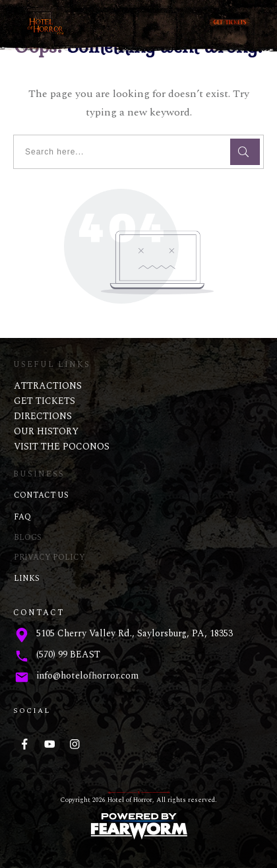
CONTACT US (41, 495)
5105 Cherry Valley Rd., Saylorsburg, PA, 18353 (135, 633)
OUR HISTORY (46, 431)
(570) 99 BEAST (68, 654)
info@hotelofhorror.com (87, 676)
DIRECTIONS (43, 416)
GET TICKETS (45, 401)
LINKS (27, 579)
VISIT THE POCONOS (62, 447)
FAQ (22, 517)
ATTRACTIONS (48, 386)
